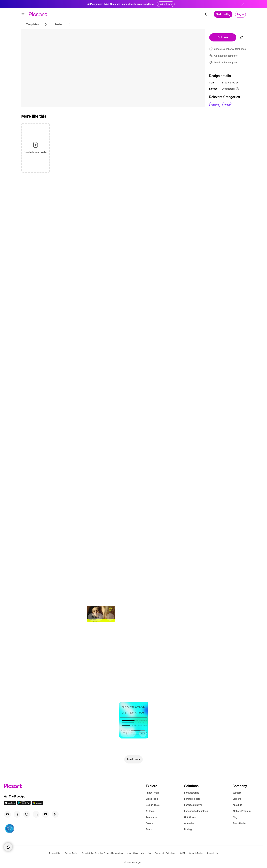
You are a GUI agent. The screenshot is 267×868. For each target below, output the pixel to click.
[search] (207, 14)
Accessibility (212, 853)
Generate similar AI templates (230, 49)
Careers (237, 799)
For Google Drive (193, 805)
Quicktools (190, 817)
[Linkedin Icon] (36, 814)
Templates (151, 817)
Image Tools (152, 793)
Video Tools (152, 799)
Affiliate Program (241, 811)
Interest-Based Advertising (139, 853)
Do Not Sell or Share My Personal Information (102, 853)
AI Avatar (189, 823)
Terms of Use (55, 853)
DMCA (182, 853)
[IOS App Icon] (10, 804)
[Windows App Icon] (38, 804)
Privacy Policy (71, 853)
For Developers (192, 799)
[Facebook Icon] (7, 814)
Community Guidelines (165, 853)
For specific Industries (196, 811)
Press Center (239, 823)
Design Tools (153, 805)
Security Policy (196, 853)
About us (237, 805)
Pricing (188, 829)
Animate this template (226, 56)
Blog (235, 817)
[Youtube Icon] (46, 814)
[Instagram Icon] (27, 814)
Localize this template (226, 63)
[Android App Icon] (24, 804)
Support (237, 793)
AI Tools (150, 811)
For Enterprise (192, 793)
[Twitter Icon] (17, 814)
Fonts (149, 829)
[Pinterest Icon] (55, 814)
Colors (149, 823)
